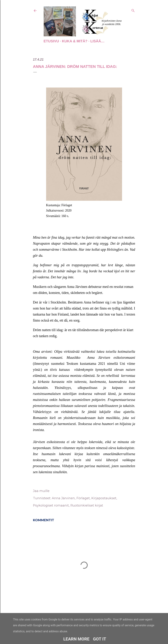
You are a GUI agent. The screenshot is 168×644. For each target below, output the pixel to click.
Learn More (76, 639)
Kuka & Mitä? (75, 41)
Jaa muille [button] (41, 491)
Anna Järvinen (63, 498)
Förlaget (83, 498)
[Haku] (133, 10)
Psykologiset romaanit (51, 505)
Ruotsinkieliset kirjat (87, 505)
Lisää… (97, 41)
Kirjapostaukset (104, 498)
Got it (100, 639)
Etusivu (51, 41)
